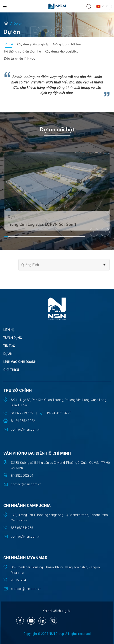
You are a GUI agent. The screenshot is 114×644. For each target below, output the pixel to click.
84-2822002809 (22, 476)
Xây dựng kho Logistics (61, 51)
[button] (104, 6)
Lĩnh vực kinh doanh (20, 362)
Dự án (8, 354)
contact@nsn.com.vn (26, 429)
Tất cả (9, 44)
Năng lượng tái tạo (67, 44)
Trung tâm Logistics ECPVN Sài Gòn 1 (42, 236)
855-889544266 (22, 528)
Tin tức (9, 346)
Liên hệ (9, 330)
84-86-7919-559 (22, 413)
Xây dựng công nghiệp (33, 44)
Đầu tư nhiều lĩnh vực (20, 59)
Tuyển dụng (13, 338)
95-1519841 (19, 580)
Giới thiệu (11, 370)
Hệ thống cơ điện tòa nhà (23, 51)
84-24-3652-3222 (59, 413)
